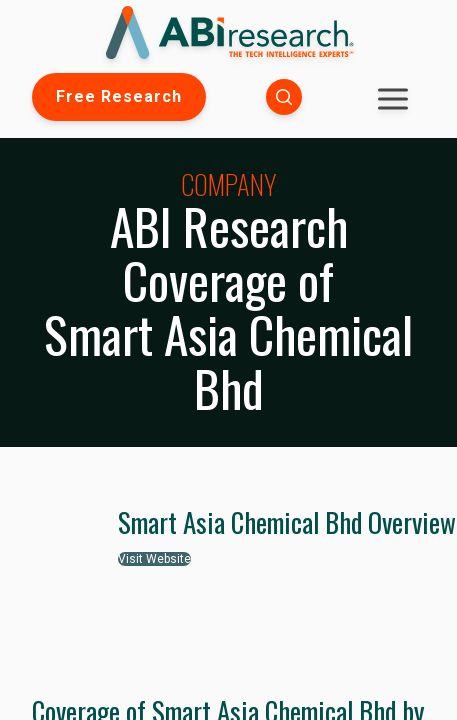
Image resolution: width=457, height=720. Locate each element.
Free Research (119, 96)
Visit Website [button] (154, 559)
